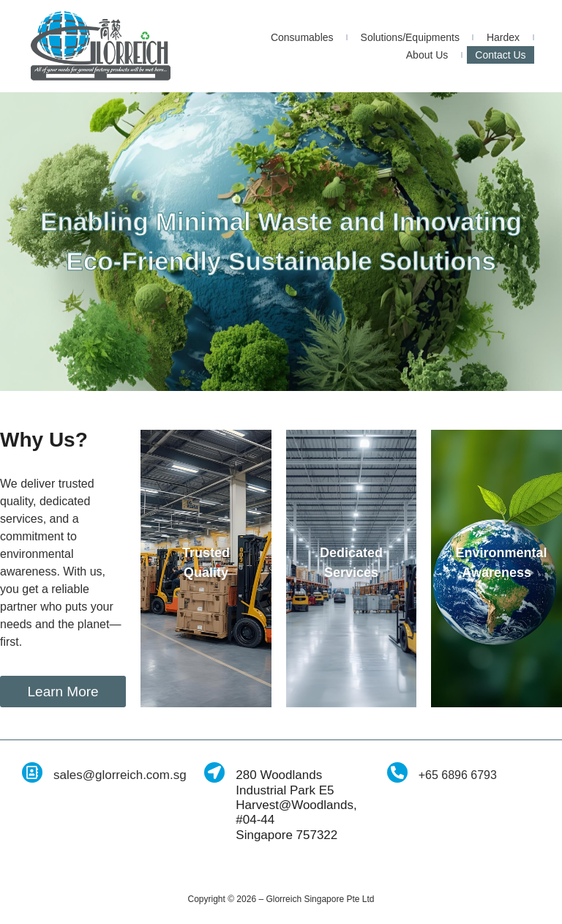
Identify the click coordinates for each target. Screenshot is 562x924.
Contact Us (500, 55)
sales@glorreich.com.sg (120, 775)
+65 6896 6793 (458, 775)
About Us (427, 55)
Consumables (302, 37)
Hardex (503, 37)
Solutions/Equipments (410, 37)
